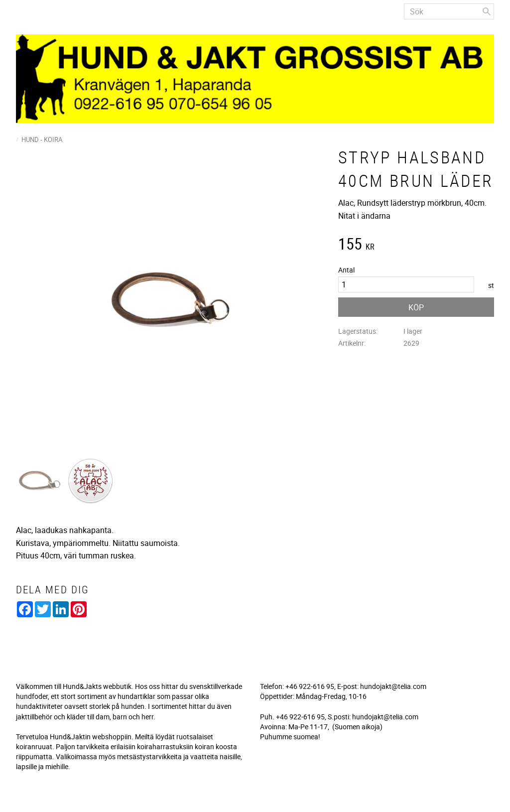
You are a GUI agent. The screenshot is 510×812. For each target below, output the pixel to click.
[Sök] (487, 11)
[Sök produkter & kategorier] (449, 11)
